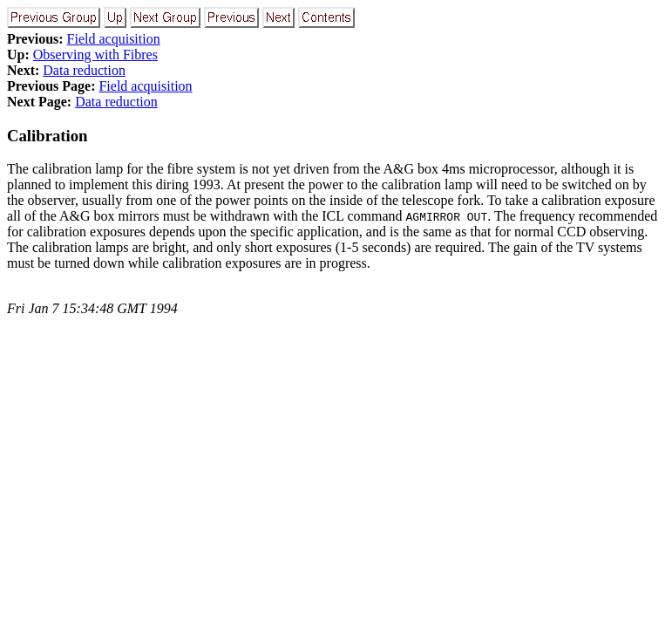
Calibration (47, 136)
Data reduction (84, 70)
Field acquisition (114, 39)
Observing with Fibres (95, 55)
